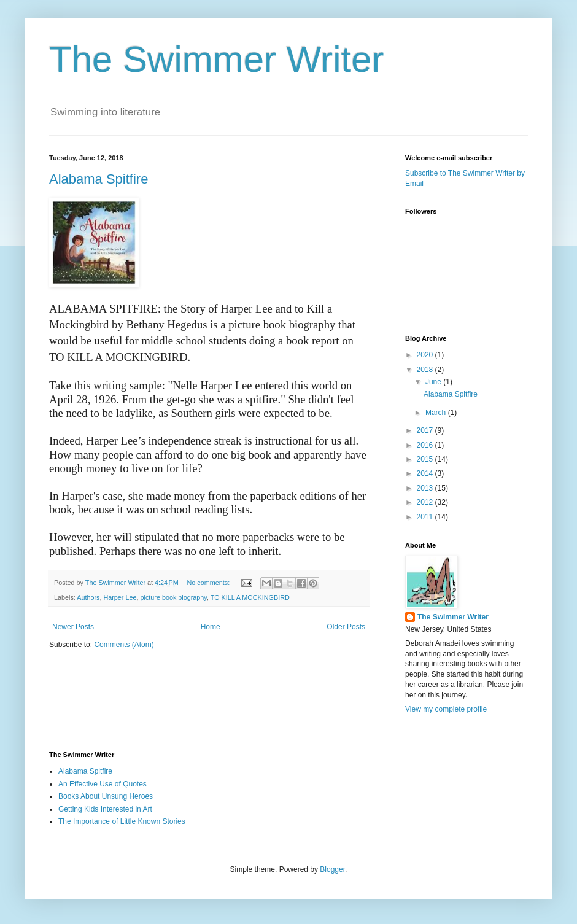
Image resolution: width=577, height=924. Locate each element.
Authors (88, 597)
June (434, 382)
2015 (426, 459)
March (437, 413)
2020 (426, 355)
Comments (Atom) (124, 645)
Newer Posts (73, 627)
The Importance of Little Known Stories (122, 821)
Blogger (332, 869)
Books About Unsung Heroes (106, 796)
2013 (426, 488)
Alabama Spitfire (99, 179)
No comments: (210, 583)
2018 (426, 370)
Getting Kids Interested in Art (105, 809)
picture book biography (173, 597)
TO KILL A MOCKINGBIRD (250, 597)
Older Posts (346, 627)
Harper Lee (120, 597)
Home (211, 627)
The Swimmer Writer (217, 59)
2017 (426, 430)
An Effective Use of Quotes (103, 784)
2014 (426, 473)
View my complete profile (446, 709)
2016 (426, 445)
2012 (426, 502)
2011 (426, 517)
